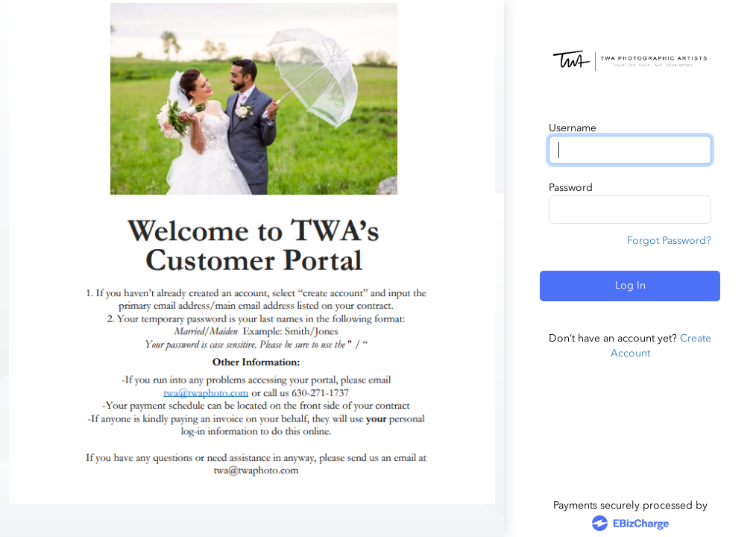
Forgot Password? (669, 241)
